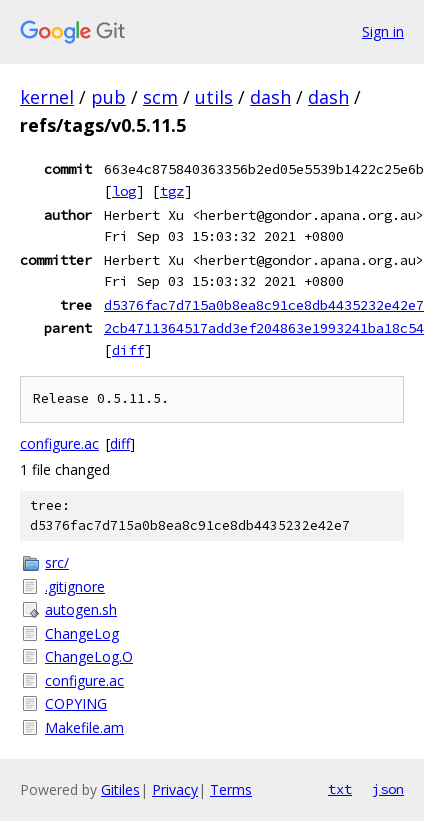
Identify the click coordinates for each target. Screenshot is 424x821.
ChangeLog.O (89, 656)
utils (214, 97)
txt (340, 789)
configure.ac (59, 443)
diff (128, 350)
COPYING (76, 703)
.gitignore (75, 586)
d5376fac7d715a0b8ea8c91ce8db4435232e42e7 (264, 305)
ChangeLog (82, 633)
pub (108, 97)
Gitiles (120, 789)
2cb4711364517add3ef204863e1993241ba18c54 (264, 328)
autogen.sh (81, 609)
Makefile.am (84, 727)
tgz (172, 191)
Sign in (383, 31)
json (388, 789)
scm (160, 97)
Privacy (175, 789)
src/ (57, 562)
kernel (47, 97)
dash (270, 97)
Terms (231, 789)
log (124, 191)
